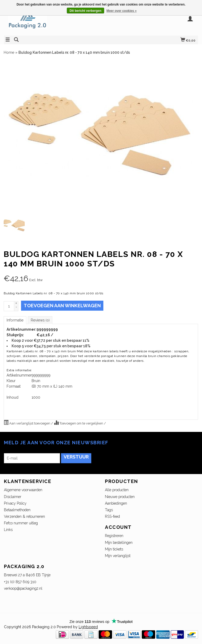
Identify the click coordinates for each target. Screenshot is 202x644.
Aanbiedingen (116, 503)
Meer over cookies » (122, 11)
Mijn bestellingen (119, 543)
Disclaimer (13, 497)
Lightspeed (88, 627)
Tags (109, 510)
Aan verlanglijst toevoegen (27, 423)
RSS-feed (112, 516)
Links (8, 530)
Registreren (114, 536)
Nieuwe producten (120, 497)
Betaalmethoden (17, 510)
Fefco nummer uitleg (21, 523)
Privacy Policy (15, 503)
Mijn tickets (114, 549)
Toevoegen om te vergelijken (79, 423)
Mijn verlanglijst (118, 556)
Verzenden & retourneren (24, 516)
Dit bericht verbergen (86, 11)
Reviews (40, 320)
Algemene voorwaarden (23, 490)
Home (9, 52)
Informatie (15, 320)
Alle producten (117, 490)
